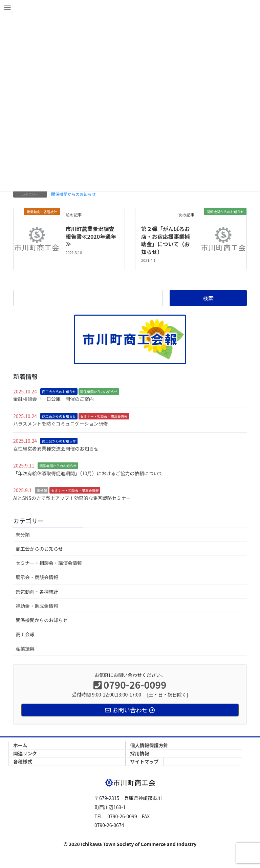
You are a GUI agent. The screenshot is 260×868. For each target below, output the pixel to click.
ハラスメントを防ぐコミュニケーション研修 (60, 424)
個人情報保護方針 (149, 745)
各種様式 (23, 761)
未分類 (42, 490)
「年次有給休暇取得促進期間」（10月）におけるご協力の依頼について (88, 473)
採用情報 (140, 753)
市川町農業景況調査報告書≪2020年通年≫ (91, 236)
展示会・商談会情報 (37, 577)
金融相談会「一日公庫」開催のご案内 (53, 399)
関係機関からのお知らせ (73, 194)
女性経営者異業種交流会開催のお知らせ (56, 449)
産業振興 (25, 648)
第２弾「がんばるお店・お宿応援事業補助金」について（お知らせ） (166, 240)
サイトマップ (145, 761)
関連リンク (25, 753)
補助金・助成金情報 (37, 606)
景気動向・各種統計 (37, 592)
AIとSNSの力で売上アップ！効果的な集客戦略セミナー (72, 498)
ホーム (20, 745)
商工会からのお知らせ (59, 392)
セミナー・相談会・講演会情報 (104, 416)
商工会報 (25, 634)
